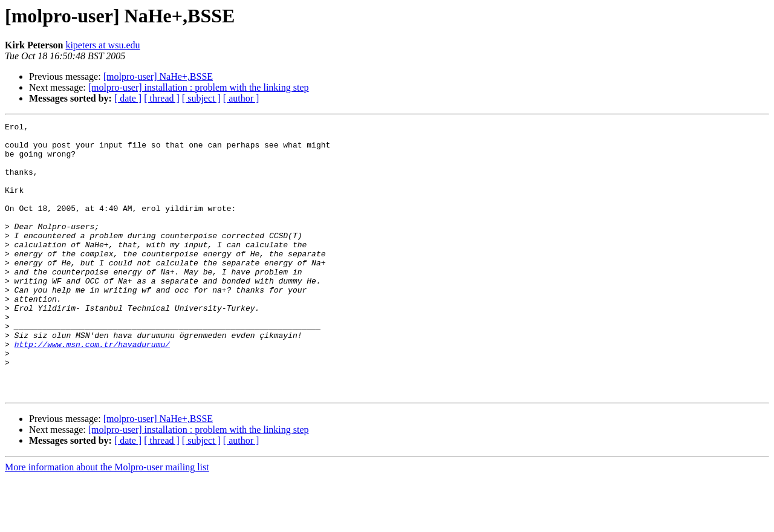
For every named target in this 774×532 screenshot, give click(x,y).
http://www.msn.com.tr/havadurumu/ (92, 389)
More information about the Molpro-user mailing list (107, 521)
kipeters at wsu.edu (102, 45)
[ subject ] (201, 98)
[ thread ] (162, 98)
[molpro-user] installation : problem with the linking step (199, 87)
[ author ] (241, 98)
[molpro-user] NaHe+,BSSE (158, 76)
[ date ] (128, 98)
